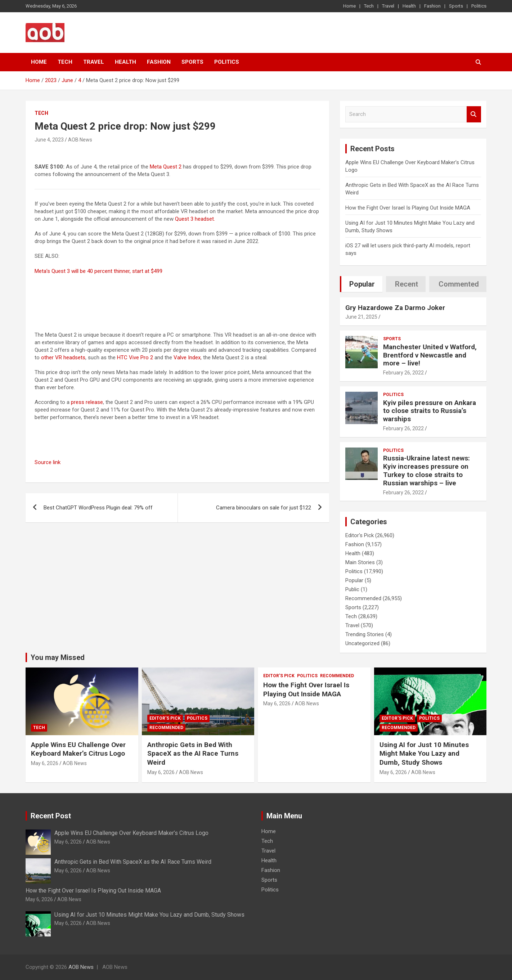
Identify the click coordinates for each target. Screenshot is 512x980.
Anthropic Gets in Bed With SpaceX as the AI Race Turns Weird (193, 754)
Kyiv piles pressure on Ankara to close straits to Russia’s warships (430, 411)
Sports (456, 6)
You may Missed (58, 657)
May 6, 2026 (45, 763)
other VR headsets (63, 358)
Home (349, 6)
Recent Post (51, 816)
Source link (48, 462)
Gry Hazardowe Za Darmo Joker (395, 308)
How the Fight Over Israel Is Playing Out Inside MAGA (408, 208)
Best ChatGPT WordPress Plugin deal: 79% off (98, 508)
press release (87, 402)
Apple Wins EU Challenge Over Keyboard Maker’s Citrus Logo (78, 749)
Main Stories (360, 562)
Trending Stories (365, 634)
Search (474, 114)
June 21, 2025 (361, 317)
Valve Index (187, 358)
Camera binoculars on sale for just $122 (264, 508)
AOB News (80, 140)
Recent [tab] (407, 284)
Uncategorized (362, 643)
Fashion (432, 6)
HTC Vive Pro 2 (135, 358)
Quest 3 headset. (195, 219)
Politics (479, 6)
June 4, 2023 (49, 140)
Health (409, 6)
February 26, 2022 (403, 373)
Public (352, 589)
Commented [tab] (459, 284)
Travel (388, 6)
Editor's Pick (360, 535)
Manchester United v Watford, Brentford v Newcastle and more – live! (430, 355)
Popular (354, 580)
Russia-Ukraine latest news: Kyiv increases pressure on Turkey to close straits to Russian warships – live (426, 470)
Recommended (363, 598)
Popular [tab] (362, 284)
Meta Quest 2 (166, 167)
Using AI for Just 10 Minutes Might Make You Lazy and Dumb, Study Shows (424, 754)
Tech (369, 6)
